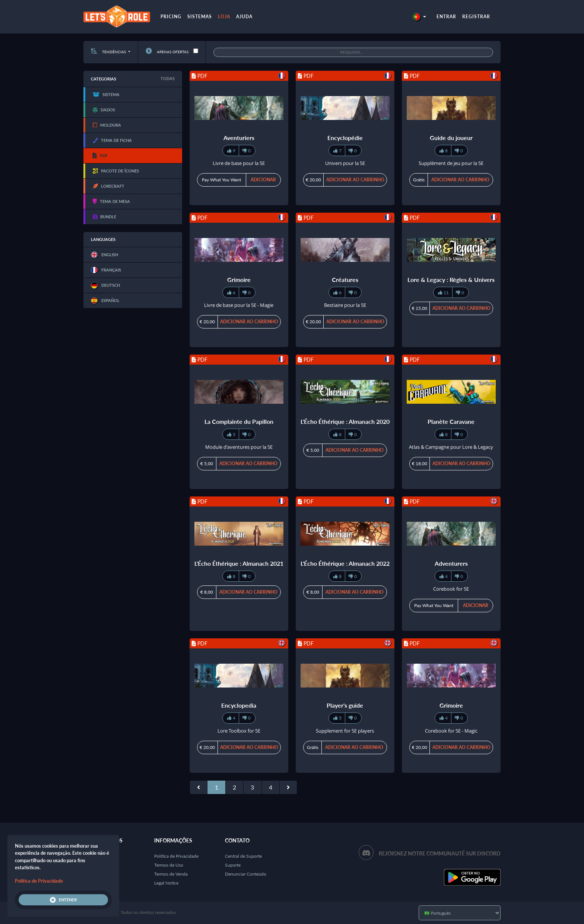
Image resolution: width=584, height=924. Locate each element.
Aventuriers (239, 138)
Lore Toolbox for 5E (239, 731)
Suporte (233, 865)
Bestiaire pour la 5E (345, 305)
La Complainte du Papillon (239, 421)
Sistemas (200, 17)
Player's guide (345, 705)
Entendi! (64, 900)
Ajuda (244, 17)
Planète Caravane (451, 421)
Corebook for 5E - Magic (451, 731)
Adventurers (451, 563)
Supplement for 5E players (345, 731)
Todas (168, 78)
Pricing (171, 17)
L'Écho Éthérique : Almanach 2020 (345, 421)
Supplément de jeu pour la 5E (451, 163)
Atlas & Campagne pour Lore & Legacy (451, 447)
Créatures (345, 280)
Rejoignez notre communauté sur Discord (440, 853)
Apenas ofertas (167, 52)
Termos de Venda (171, 874)
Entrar (446, 17)
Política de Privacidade (176, 856)
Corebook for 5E (451, 589)
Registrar (476, 17)
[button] (419, 17)
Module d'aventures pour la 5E (239, 447)
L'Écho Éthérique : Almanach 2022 (345, 563)
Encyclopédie (345, 138)
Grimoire (239, 280)
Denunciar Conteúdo (246, 874)
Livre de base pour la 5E (239, 163)
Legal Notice (166, 883)
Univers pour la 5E (345, 163)
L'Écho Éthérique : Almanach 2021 (239, 563)
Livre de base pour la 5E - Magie (239, 305)
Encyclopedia (239, 705)
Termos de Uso (169, 865)
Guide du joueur (451, 138)
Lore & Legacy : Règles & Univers (451, 280)
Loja (224, 17)
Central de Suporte (243, 856)
